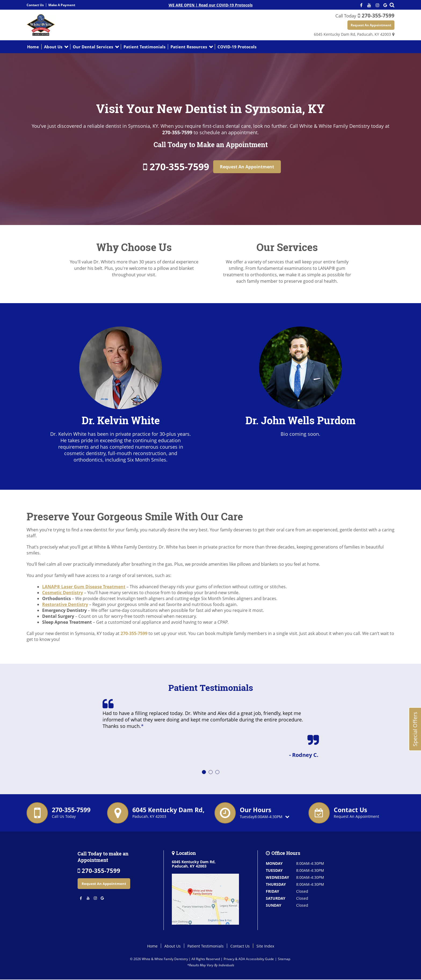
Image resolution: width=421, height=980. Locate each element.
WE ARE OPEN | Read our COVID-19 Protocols (211, 5)
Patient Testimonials (144, 47)
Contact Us (35, 5)
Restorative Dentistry (65, 605)
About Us (53, 47)
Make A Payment (62, 5)
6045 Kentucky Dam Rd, (352, 35)
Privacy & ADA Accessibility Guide (249, 959)
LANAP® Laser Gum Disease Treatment (84, 587)
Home (33, 47)
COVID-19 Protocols (237, 47)
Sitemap (284, 959)
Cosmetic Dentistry (63, 593)
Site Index (265, 946)
